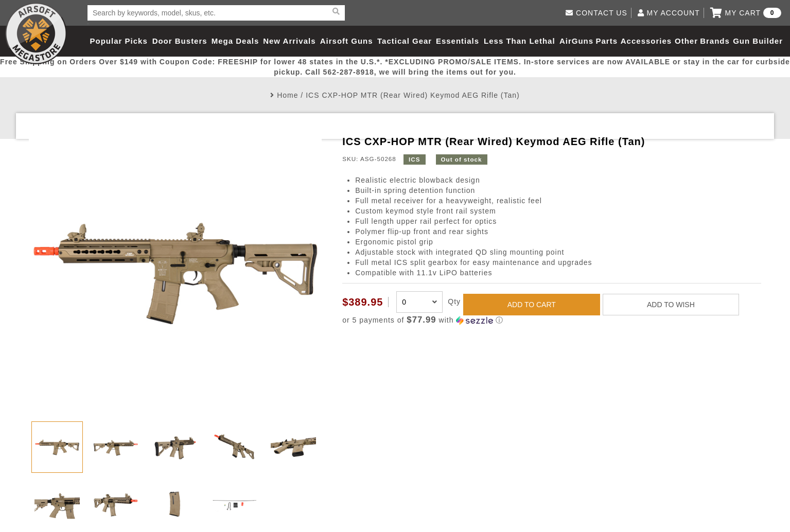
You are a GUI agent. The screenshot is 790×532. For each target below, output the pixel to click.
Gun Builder (758, 41)
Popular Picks (119, 41)
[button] (552, 320)
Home (287, 95)
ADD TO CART (532, 305)
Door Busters (180, 41)
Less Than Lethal (520, 41)
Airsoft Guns (347, 41)
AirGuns (576, 41)
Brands (715, 41)
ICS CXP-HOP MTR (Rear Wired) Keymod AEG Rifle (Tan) (413, 95)
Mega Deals (235, 41)
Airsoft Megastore (36, 33)
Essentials (458, 41)
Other (686, 41)
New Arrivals (289, 41)
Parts (607, 41)
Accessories (646, 41)
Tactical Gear (405, 41)
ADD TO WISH (671, 305)
